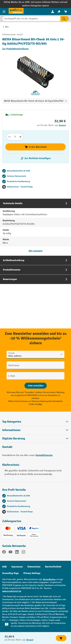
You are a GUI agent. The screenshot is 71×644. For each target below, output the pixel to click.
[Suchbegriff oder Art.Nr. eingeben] (31, 19)
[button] (35, 438)
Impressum (17, 567)
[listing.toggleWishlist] (35, 158)
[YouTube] (10, 553)
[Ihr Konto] (53, 12)
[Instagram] (23, 553)
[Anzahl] (15, 137)
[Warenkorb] (66, 12)
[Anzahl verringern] (9, 137)
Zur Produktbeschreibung (15, 49)
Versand (62, 125)
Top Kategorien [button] (35, 422)
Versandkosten (49, 579)
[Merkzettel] (59, 12)
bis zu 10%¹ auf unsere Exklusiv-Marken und (41, 2)
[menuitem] (53, 12)
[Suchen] (65, 19)
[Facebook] (4, 553)
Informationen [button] (35, 430)
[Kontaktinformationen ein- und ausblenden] (7, 624)
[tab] (35, 227)
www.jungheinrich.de (12, 591)
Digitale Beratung (14, 439)
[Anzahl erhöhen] (21, 137)
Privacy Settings (32, 573)
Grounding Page (10, 573)
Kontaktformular (44, 455)
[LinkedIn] (17, 553)
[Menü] (4, 12)
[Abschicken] (36, 386)
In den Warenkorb (36, 147)
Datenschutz (34, 567)
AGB (4, 567)
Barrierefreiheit (53, 567)
